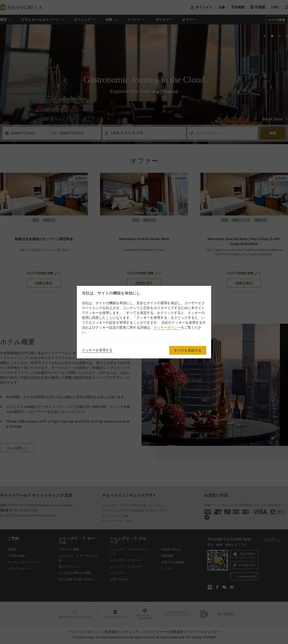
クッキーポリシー (167, 327)
